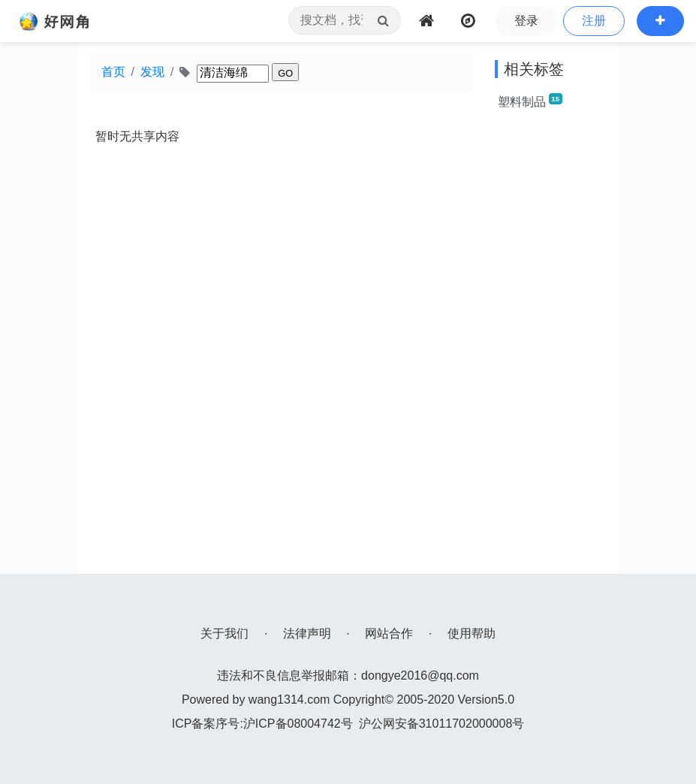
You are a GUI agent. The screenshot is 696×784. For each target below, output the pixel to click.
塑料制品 (530, 101)
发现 (152, 72)
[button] (660, 21)
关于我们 (224, 633)
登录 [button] (526, 21)
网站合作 (389, 633)
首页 (113, 72)
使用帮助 (472, 633)
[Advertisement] (551, 348)
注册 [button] (594, 21)
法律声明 (307, 633)
